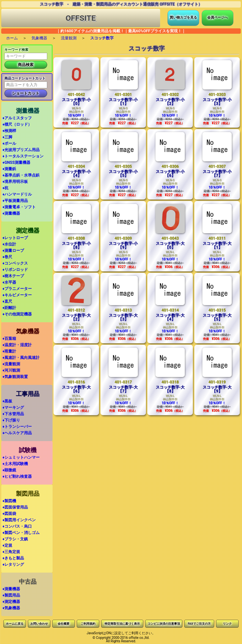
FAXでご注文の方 (199, 624)
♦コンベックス (15, 263)
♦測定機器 (11, 602)
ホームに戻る (15, 624)
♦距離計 (9, 308)
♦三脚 (7, 137)
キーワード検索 (16, 50)
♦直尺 (7, 301)
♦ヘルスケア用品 (17, 433)
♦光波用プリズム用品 (21, 150)
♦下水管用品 (13, 414)
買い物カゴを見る (183, 17)
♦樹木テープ (13, 276)
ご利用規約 (88, 624)
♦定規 (7, 545)
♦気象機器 (11, 608)
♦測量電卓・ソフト (19, 207)
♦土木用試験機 (15, 464)
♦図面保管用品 (15, 507)
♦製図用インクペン (19, 520)
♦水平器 (9, 282)
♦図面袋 (9, 514)
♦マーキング (13, 407)
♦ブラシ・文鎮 (15, 539)
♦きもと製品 (13, 558)
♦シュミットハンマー (21, 457)
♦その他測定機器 (17, 314)
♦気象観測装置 (15, 377)
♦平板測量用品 (15, 201)
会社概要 (64, 624)
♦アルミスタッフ (17, 118)
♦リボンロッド (15, 270)
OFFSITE (81, 18)
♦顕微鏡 (9, 470)
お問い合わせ (39, 624)
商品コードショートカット (25, 78)
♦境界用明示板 (15, 182)
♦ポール (9, 143)
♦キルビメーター (17, 295)
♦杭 (5, 188)
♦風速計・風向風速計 (21, 358)
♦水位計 (9, 244)
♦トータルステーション (23, 156)
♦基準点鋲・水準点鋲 (21, 175)
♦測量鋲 (9, 169)
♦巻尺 (7, 257)
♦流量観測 (11, 364)
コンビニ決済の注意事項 (164, 624)
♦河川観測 (11, 370)
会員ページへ (218, 17)
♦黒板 (7, 401)
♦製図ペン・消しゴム (21, 533)
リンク (227, 624)
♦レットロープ (15, 238)
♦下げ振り (11, 420)
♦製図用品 (11, 595)
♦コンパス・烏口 (17, 526)
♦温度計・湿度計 (17, 345)
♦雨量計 (9, 351)
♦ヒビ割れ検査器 (17, 476)
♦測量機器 (11, 213)
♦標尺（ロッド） (17, 124)
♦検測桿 (9, 131)
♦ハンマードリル (17, 194)
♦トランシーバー (17, 427)
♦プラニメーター (17, 289)
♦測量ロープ (13, 250)
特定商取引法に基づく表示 (122, 624)
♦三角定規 (11, 552)
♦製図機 (9, 501)
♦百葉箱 (9, 339)
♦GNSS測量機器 (16, 162)
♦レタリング (13, 564)
